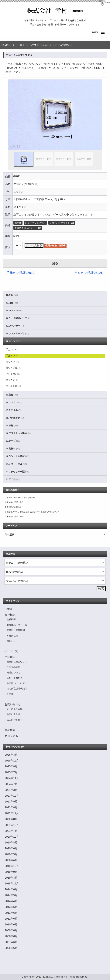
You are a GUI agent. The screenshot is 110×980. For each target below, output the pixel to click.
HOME (5, 45)
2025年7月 (11, 772)
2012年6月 (11, 913)
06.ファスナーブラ (17, 334)
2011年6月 (11, 919)
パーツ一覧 (17, 45)
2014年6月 (11, 889)
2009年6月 (11, 930)
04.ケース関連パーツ (19, 318)
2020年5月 (11, 854)
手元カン (45, 45)
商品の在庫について (17, 662)
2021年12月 (12, 825)
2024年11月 (12, 778)
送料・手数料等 (15, 678)
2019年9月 (11, 872)
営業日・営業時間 (16, 630)
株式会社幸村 (56, 977)
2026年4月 (11, 755)
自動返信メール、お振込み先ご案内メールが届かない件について (32, 512)
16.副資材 (13, 449)
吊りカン (12, 362)
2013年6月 (11, 907)
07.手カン (13, 341)
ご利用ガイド (13, 657)
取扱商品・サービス (17, 625)
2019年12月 (12, 866)
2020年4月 (11, 860)
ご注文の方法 (13, 667)
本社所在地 (12, 636)
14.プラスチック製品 (19, 433)
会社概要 (10, 615)
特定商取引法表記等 (17, 689)
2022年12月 (12, 813)
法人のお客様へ (15, 720)
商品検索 (10, 730)
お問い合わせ (13, 704)
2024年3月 (11, 790)
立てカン (12, 380)
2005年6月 (11, 948)
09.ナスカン (14, 402)
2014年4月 (11, 901)
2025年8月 (11, 766)
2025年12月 (12, 761)
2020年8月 (11, 843)
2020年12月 (12, 837)
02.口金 (12, 303)
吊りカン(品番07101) (91, 273)
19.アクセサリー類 (17, 472)
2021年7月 (11, 831)
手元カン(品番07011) (63, 45)
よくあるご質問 (15, 709)
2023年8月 (11, 807)
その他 (10, 694)
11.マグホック (15, 418)
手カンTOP (31, 45)
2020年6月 (11, 848)
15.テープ (13, 441)
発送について (13, 673)
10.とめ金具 (14, 410)
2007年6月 (11, 942)
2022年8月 (11, 819)
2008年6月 (11, 936)
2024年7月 (11, 784)
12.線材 (12, 426)
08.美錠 (12, 395)
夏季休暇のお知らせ (13, 507)
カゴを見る (11, 736)
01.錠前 (12, 295)
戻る (55, 263)
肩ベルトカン (14, 386)
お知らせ (11, 641)
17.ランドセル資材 (17, 456)
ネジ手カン (14, 374)
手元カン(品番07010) (19, 273)
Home (8, 609)
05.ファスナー (15, 326)
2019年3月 (11, 878)
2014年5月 (11, 895)
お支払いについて (16, 683)
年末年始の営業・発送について (18, 502)
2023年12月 (12, 796)
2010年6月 (11, 924)
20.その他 (13, 479)
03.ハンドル (14, 310)
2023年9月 (11, 802)
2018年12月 (12, 883)
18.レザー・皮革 (16, 464)
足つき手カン (14, 368)
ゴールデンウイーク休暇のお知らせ (20, 498)
